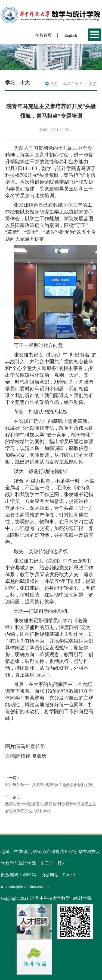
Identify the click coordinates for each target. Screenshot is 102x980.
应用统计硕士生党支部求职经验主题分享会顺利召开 (49, 785)
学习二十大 (73, 84)
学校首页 (44, 35)
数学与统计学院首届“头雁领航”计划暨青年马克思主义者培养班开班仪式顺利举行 (51, 808)
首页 (54, 84)
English (71, 35)
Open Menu (94, 35)
